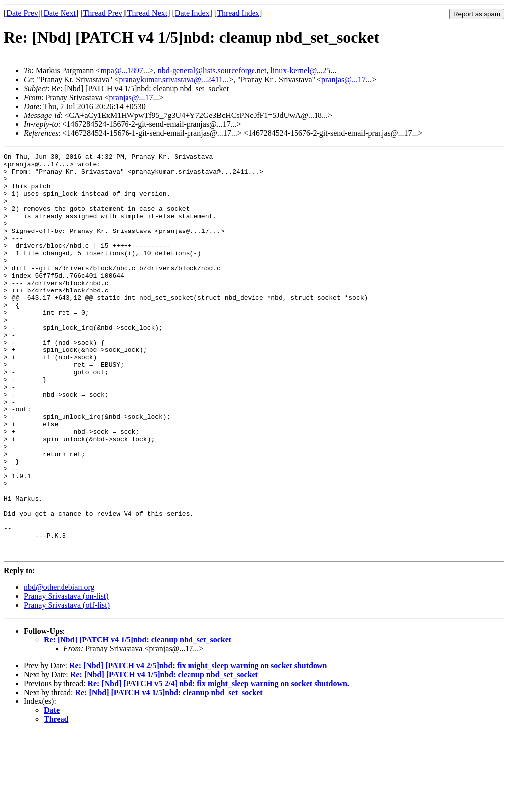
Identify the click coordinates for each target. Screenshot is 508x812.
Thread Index (238, 13)
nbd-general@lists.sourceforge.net (212, 71)
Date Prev (22, 13)
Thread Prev (102, 13)
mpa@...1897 (122, 71)
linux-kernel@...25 (300, 71)
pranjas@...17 (344, 80)
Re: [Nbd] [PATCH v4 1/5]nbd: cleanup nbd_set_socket (137, 720)
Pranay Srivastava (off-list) (67, 685)
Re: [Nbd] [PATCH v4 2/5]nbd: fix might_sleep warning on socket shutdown (198, 746)
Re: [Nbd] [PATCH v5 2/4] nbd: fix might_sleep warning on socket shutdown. (218, 764)
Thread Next (147, 13)
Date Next (60, 13)
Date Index (192, 13)
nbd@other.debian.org (59, 667)
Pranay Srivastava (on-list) (66, 676)
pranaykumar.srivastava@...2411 (171, 80)
